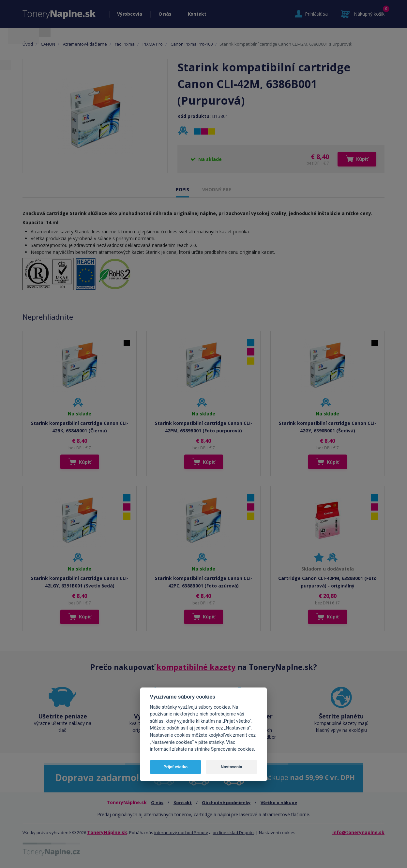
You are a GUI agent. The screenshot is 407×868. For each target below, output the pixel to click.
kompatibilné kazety (196, 667)
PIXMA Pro (153, 44)
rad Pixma (125, 44)
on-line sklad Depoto (233, 832)
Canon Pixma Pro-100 (192, 44)
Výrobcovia (130, 14)
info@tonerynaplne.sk (358, 832)
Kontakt (197, 14)
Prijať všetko (175, 767)
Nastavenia (232, 767)
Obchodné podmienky (226, 803)
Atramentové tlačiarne (85, 44)
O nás (165, 14)
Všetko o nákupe (279, 803)
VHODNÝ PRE (217, 189)
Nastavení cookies (277, 832)
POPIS (182, 189)
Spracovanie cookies (233, 749)
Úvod (28, 44)
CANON (48, 44)
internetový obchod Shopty (181, 832)
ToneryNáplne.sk (107, 832)
